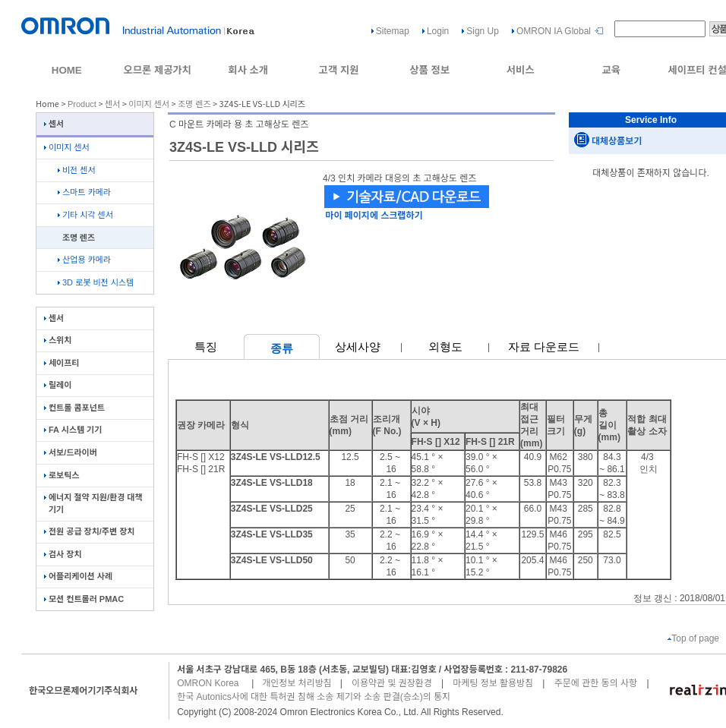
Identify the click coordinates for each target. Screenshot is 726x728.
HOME (67, 70)
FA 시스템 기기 (73, 430)
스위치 (58, 340)
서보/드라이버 (71, 452)
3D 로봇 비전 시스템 (96, 282)
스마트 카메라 (84, 192)
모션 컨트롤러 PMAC (84, 599)
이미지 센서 (149, 104)
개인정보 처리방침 (297, 683)
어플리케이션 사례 (78, 576)
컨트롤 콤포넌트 (74, 408)
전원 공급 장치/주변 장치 (89, 531)
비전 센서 (77, 170)
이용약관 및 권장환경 (392, 683)
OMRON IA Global (554, 31)
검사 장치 (63, 554)
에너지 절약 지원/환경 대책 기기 (93, 503)
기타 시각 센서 (85, 215)
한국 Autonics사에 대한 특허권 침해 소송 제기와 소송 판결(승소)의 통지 (314, 697)
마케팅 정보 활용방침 (493, 683)
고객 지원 (339, 70)
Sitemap (393, 31)
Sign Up (483, 31)
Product (82, 104)
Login (438, 31)
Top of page (693, 638)
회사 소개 (248, 70)
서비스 (521, 70)
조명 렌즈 (194, 104)
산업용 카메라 (84, 260)
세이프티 (62, 363)
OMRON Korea (208, 683)
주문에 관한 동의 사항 (596, 683)
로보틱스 (62, 475)
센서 (112, 104)
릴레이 (58, 385)
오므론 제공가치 (157, 70)
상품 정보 (429, 70)
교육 (611, 70)
